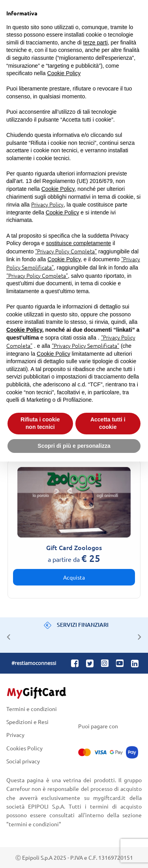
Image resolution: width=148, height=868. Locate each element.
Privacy (15, 735)
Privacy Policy (47, 204)
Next (137, 635)
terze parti (96, 42)
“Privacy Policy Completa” (66, 251)
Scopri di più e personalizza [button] (74, 446)
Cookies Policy (24, 748)
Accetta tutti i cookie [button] (108, 423)
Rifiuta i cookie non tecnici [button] (40, 423)
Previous (7, 635)
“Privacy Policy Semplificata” (85, 345)
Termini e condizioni (32, 709)
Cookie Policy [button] (64, 73)
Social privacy (23, 761)
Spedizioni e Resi (27, 722)
